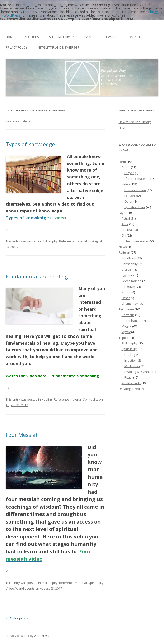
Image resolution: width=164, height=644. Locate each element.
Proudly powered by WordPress (27, 635)
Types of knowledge (30, 144)
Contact (134, 37)
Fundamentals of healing (37, 276)
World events (25, 588)
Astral (126, 218)
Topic (122, 337)
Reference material (73, 241)
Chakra (127, 229)
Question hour (135, 207)
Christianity (130, 263)
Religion (124, 252)
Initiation (131, 360)
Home (10, 37)
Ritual (128, 377)
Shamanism (130, 303)
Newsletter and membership (59, 47)
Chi (124, 235)
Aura (125, 224)
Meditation (132, 366)
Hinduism (128, 286)
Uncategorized (129, 388)
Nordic (126, 292)
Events (89, 37)
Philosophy (50, 241)
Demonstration (135, 190)
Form (122, 161)
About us (32, 37)
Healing (47, 399)
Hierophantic (131, 320)
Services (110, 37)
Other (129, 201)
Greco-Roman (131, 280)
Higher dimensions (135, 241)
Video (10, 588)
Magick (127, 326)
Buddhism (129, 258)
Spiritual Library (62, 37)
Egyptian (128, 275)
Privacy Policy (16, 47)
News (123, 246)
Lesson (130, 195)
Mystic (126, 331)
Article (126, 167)
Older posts (17, 618)
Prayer (129, 172)
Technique (126, 309)
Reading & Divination (139, 371)
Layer (123, 212)
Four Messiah (22, 434)
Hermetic (128, 314)
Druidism (128, 269)
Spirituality (91, 399)
